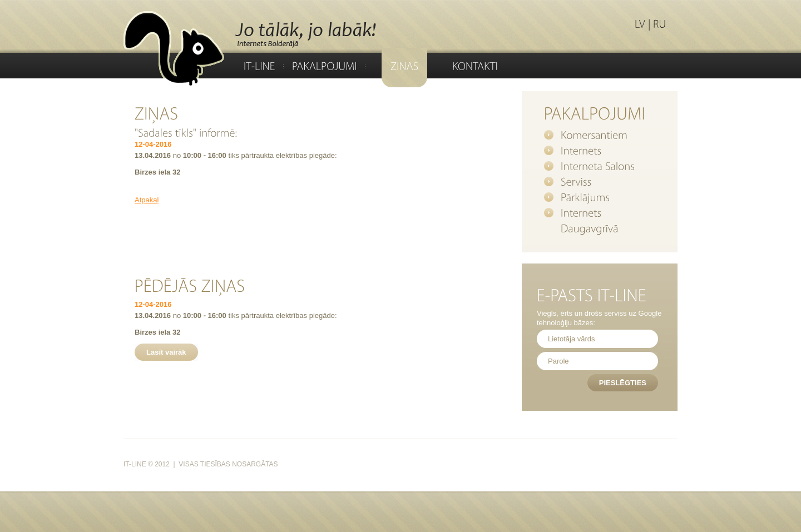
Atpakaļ (147, 200)
